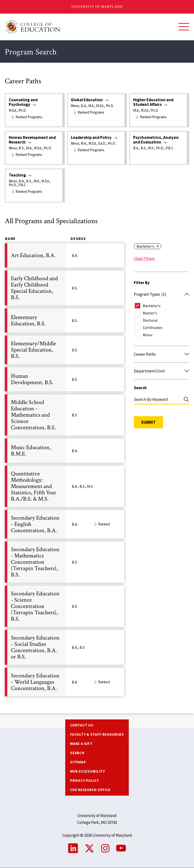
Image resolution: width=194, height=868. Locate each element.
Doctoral (150, 320)
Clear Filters (144, 259)
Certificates (153, 328)
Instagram (105, 848)
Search (140, 388)
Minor (148, 335)
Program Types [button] (150, 294)
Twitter (89, 848)
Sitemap (78, 762)
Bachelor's (145, 246)
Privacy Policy (85, 780)
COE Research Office (90, 790)
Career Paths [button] (145, 354)
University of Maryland (97, 7)
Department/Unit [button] (149, 371)
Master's (150, 313)
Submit (148, 422)
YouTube (121, 848)
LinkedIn (73, 848)
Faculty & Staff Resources (97, 734)
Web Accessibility (88, 771)
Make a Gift (81, 744)
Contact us (82, 725)
